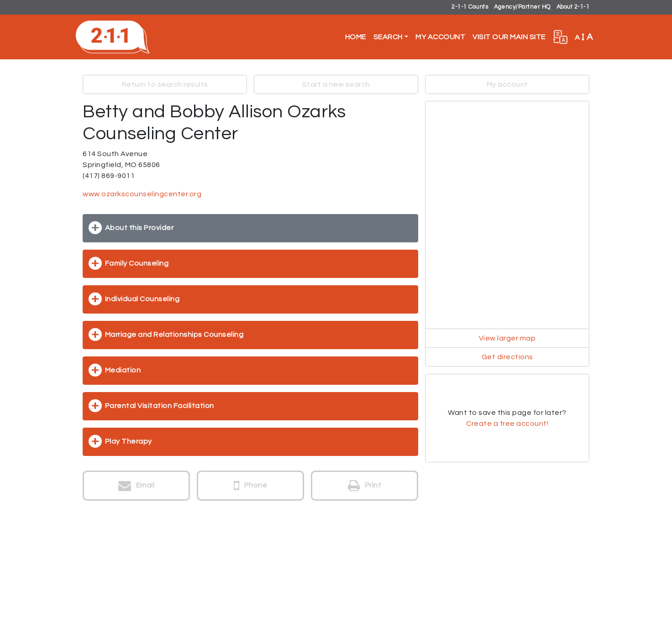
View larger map (507, 338)
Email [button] (136, 486)
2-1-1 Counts (470, 7)
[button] (560, 37)
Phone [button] (251, 486)
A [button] (584, 37)
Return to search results (165, 84)
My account (507, 84)
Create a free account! (507, 424)
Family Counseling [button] (137, 263)
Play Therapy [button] (129, 441)
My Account (440, 37)
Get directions (507, 357)
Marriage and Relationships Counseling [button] (174, 335)
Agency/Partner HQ (522, 7)
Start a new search (336, 84)
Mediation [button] (123, 370)
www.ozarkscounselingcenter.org (142, 194)
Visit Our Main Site (509, 37)
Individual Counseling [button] (142, 299)
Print (365, 486)
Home (356, 37)
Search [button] (388, 37)
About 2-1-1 (573, 7)
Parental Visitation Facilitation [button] (160, 406)
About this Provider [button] (139, 228)
